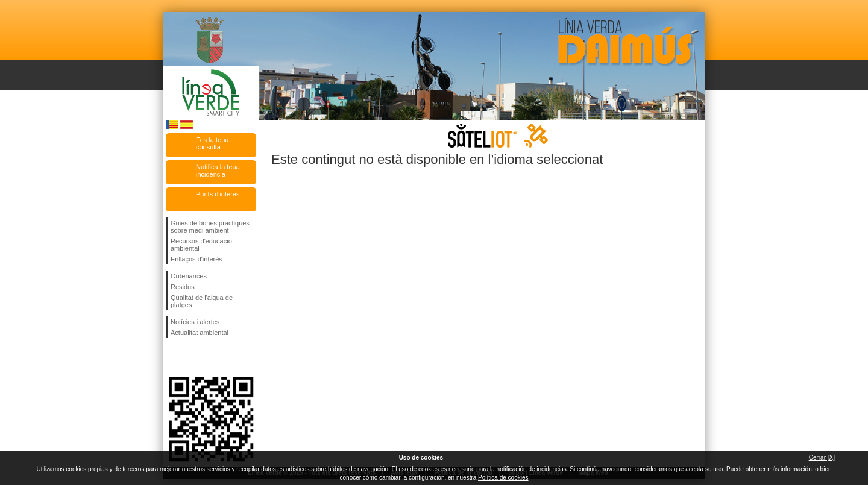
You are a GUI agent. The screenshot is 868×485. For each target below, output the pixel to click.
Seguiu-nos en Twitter (193, 357)
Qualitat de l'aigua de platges (202, 301)
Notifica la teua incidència (218, 171)
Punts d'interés (218, 194)
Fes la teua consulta (212, 143)
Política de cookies (503, 477)
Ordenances (189, 276)
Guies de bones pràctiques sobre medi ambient (210, 227)
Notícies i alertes (195, 322)
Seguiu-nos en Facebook (173, 357)
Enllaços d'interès (197, 259)
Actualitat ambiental (200, 333)
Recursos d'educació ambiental (201, 245)
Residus (183, 287)
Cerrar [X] (822, 458)
